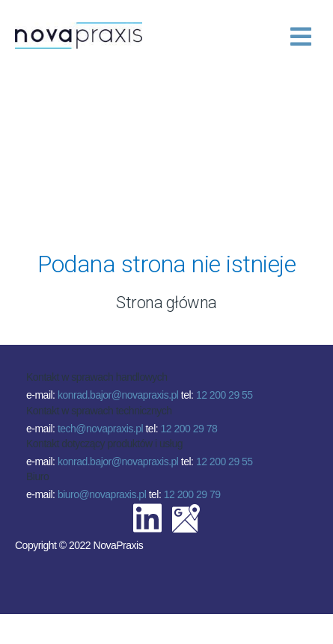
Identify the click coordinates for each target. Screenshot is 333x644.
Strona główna (166, 303)
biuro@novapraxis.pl (102, 494)
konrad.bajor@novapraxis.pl (118, 395)
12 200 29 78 (189, 429)
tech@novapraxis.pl (100, 429)
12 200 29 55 (224, 395)
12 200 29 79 (192, 494)
